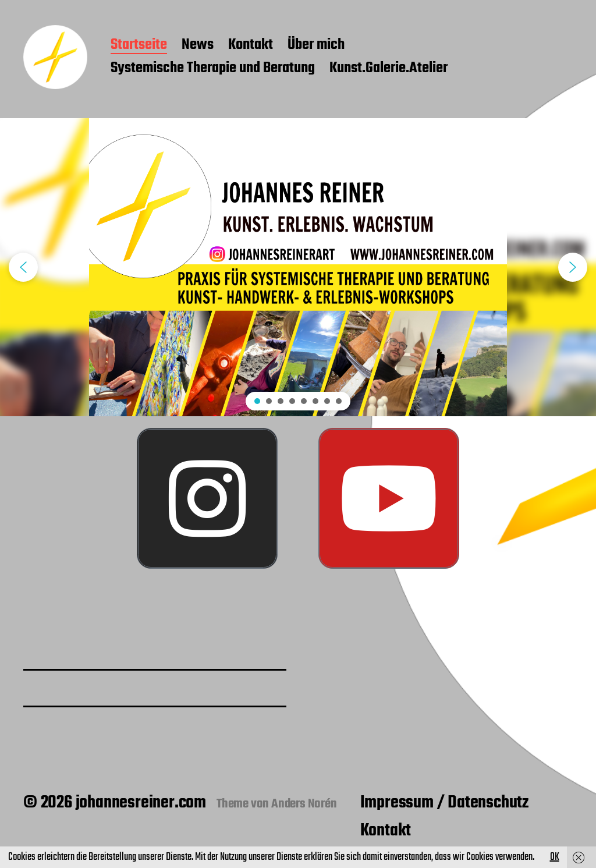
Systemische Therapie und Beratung (213, 69)
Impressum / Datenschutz (444, 803)
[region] (298, 267)
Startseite (139, 45)
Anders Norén (304, 804)
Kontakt (251, 45)
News (198, 45)
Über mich (316, 45)
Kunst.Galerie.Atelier (389, 69)
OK (555, 857)
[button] (23, 267)
